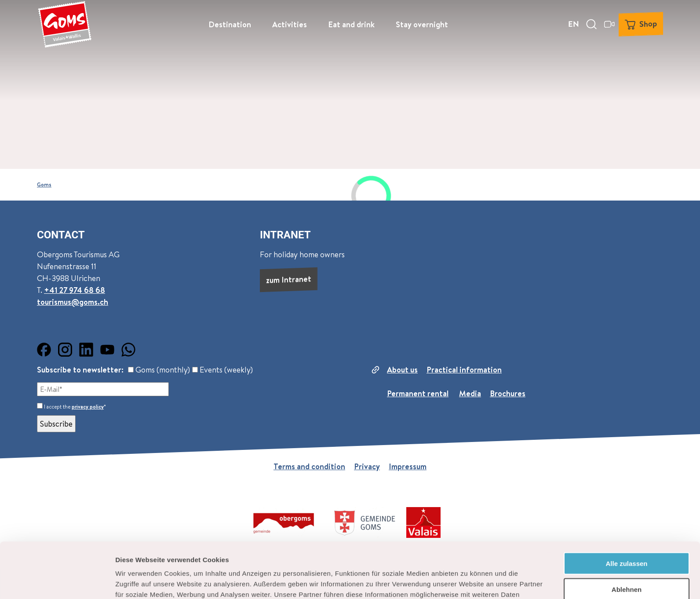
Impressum (408, 466)
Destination (230, 24)
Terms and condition (309, 466)
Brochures (508, 393)
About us (402, 370)
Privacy (367, 466)
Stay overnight (422, 24)
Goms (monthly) (159, 370)
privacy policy (88, 407)
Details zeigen (468, 582)
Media (470, 393)
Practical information (464, 370)
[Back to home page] (65, 24)
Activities (290, 24)
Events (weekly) (222, 370)
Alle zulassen (626, 511)
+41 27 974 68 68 (75, 290)
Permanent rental (418, 393)
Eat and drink (351, 24)
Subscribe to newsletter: (80, 370)
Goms (44, 184)
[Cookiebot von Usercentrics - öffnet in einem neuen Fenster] (57, 582)
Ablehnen (627, 537)
